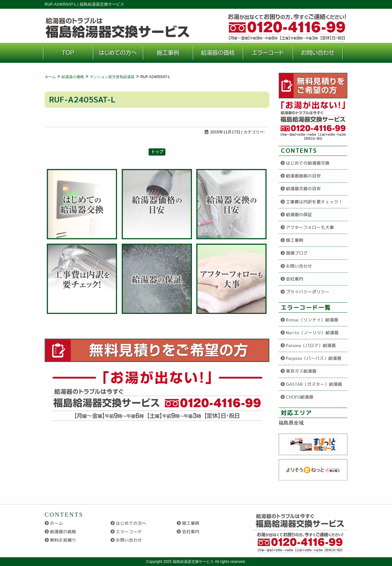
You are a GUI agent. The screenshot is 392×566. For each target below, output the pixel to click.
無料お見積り (63, 540)
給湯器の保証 (299, 214)
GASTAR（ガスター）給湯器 (314, 384)
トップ (157, 152)
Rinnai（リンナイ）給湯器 (312, 320)
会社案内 (295, 279)
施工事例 (295, 240)
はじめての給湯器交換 (308, 163)
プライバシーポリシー (308, 292)
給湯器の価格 (63, 531)
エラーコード (129, 531)
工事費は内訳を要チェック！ (314, 202)
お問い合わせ (299, 266)
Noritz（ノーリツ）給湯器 (312, 333)
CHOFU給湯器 (300, 397)
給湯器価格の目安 (303, 176)
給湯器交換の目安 (303, 189)
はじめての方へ (131, 523)
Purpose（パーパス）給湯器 (314, 358)
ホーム (56, 523)
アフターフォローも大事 (310, 227)
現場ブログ (297, 253)
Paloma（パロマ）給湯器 (311, 345)
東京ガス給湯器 (301, 371)
